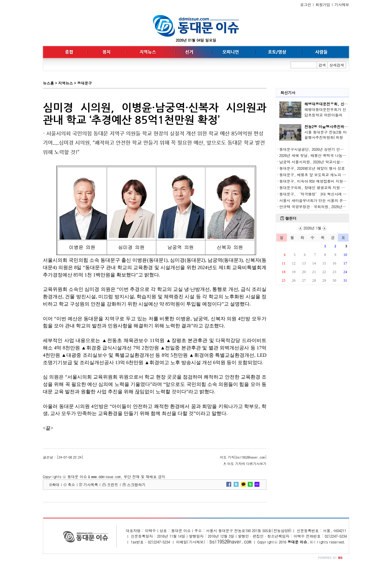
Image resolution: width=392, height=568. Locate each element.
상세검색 (337, 65)
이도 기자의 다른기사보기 (247, 464)
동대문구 (85, 83)
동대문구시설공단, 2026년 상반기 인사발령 (315, 149)
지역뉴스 (66, 83)
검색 (322, 65)
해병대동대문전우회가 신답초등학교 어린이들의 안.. (325, 115)
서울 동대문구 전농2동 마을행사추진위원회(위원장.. (326, 137)
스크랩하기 (136, 484)
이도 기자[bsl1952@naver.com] (243, 457)
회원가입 (323, 4)
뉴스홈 (48, 83)
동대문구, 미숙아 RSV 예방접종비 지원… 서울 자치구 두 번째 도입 (334, 181)
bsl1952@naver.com (231, 541)
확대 (56, 484)
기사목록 (91, 484)
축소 (71, 484)
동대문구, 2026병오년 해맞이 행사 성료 (312, 168)
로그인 (306, 4)
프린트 (113, 484)
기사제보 (342, 4)
